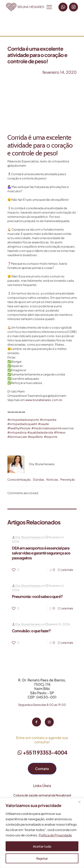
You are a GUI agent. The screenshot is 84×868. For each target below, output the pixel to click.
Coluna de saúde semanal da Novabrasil (42, 795)
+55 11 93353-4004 (42, 752)
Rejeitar (42, 858)
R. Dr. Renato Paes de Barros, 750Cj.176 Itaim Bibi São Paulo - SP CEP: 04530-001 (42, 688)
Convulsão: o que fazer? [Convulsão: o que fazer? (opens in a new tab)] (31, 631)
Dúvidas (39, 480)
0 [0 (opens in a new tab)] (54, 570)
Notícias (52, 480)
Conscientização (19, 480)
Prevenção (68, 480)
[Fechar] (79, 802)
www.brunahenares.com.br (44, 400)
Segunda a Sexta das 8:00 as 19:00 (42, 705)
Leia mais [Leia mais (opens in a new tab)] (67, 570)
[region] (42, 833)
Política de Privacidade (55, 835)
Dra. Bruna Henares (28, 537)
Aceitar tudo (42, 846)
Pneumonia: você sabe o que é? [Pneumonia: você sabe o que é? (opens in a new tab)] (37, 596)
